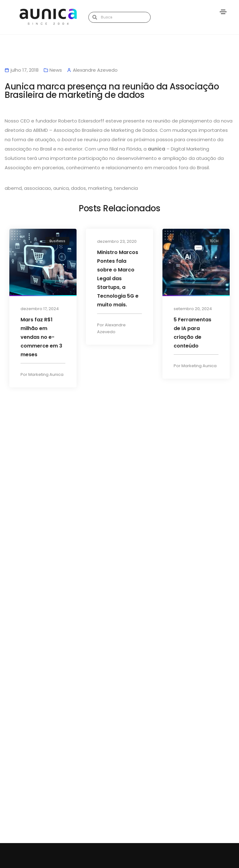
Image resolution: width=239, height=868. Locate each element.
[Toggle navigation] (223, 12)
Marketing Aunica (46, 375)
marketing (100, 188)
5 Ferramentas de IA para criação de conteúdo (192, 333)
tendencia (126, 188)
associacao (37, 188)
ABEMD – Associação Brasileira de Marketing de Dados (95, 130)
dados (78, 188)
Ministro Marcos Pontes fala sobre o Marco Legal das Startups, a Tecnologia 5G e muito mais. (118, 279)
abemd (13, 188)
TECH (214, 241)
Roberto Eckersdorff (81, 121)
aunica (61, 188)
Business (57, 241)
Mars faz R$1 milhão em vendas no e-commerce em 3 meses (41, 337)
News (56, 70)
